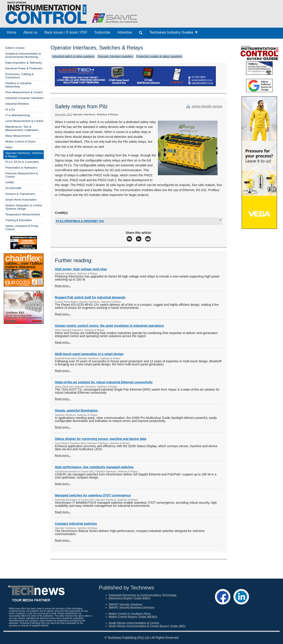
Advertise (125, 32)
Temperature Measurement (23, 214)
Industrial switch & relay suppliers (73, 56)
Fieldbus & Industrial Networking (18, 85)
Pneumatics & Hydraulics (21, 168)
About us (30, 32)
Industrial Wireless (17, 104)
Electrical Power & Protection (24, 68)
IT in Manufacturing (18, 115)
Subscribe (102, 32)
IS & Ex (10, 109)
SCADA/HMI (13, 188)
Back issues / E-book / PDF (66, 32)
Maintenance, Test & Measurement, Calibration (22, 128)
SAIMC (10, 182)
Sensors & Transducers (20, 194)
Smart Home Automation (21, 200)
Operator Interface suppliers (115, 56)
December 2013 (63, 114)
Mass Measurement (18, 136)
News (9, 147)
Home (12, 32)
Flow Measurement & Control (24, 92)
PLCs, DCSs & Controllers (22, 162)
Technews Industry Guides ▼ (174, 32)
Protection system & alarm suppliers (159, 56)
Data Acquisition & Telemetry (24, 63)
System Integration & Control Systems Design (24, 207)
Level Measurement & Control (24, 121)
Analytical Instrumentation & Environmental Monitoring (23, 55)
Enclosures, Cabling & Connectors (19, 76)
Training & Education (19, 220)
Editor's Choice (15, 48)
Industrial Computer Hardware (24, 98)
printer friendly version (204, 106)
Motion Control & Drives (20, 142)
